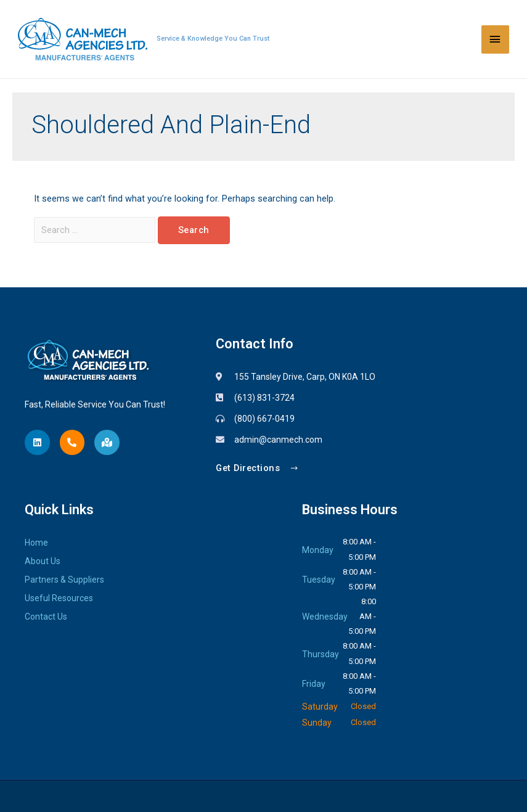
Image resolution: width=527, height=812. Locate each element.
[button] (257, 469)
